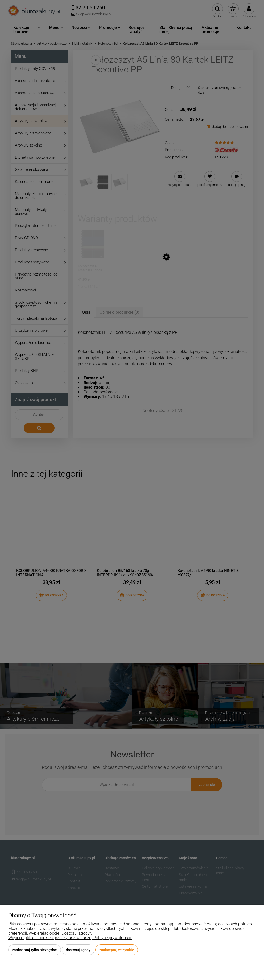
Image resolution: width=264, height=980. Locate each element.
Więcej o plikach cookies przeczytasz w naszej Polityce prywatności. (70, 938)
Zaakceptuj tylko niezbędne (35, 950)
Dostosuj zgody (78, 950)
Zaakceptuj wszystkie (117, 950)
